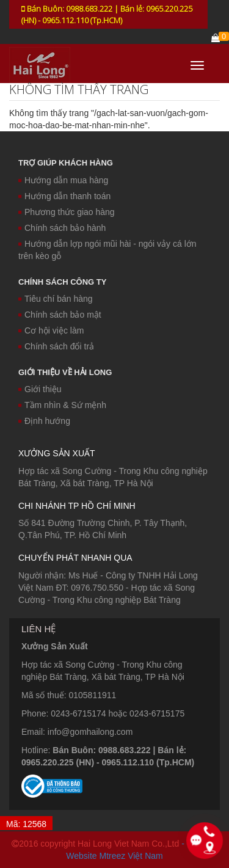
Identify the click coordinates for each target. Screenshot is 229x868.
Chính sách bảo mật (60, 315)
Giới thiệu (40, 389)
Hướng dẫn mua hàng (63, 180)
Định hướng (44, 421)
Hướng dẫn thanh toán (64, 196)
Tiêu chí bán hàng (56, 299)
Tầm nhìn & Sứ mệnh (62, 405)
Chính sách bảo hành (62, 228)
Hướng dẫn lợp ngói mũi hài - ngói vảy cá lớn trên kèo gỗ (107, 250)
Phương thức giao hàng (67, 212)
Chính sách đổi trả (56, 346)
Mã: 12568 (26, 824)
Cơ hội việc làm (51, 330)
